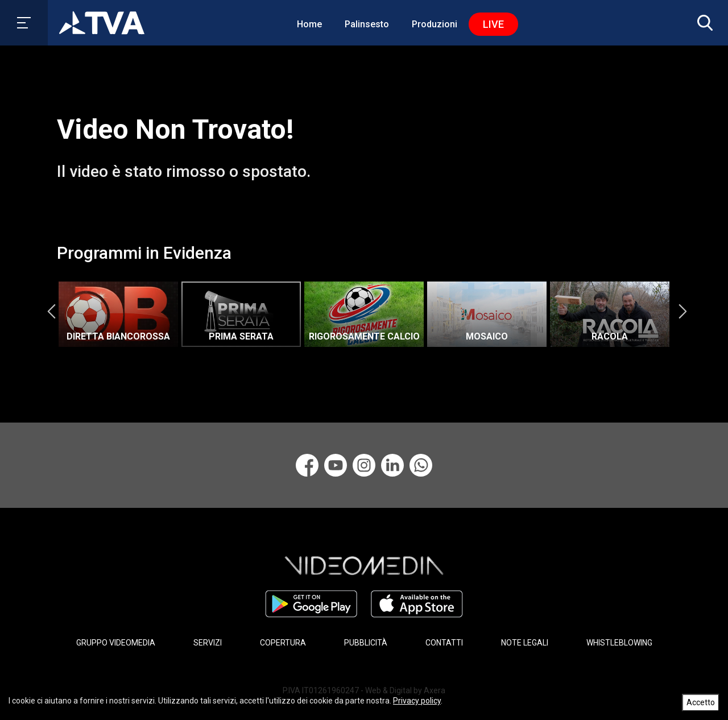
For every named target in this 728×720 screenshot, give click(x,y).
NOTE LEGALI (525, 643)
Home (309, 24)
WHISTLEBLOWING (619, 643)
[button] (702, 23)
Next (682, 311)
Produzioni (435, 24)
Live (493, 24)
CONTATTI (444, 643)
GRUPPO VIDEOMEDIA (116, 643)
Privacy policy (417, 701)
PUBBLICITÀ (366, 643)
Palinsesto (367, 24)
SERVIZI (208, 643)
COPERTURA (283, 643)
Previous (51, 311)
